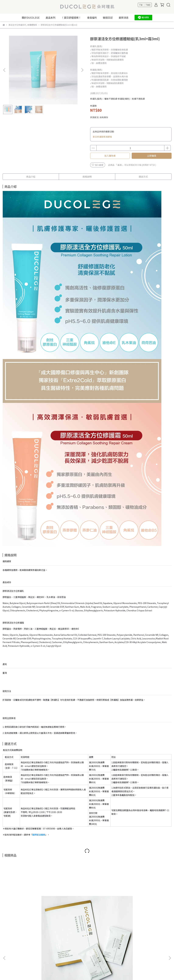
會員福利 (92, 18)
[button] (82, 70)
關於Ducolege (10, 942)
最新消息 (124, 18)
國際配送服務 (39, 835)
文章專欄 (7, 956)
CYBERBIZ (75, 972)
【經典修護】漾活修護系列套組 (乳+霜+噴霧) (149, 909)
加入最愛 (98, 165)
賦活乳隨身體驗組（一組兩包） (25, 908)
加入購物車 (110, 156)
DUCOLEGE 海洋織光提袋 (67, 908)
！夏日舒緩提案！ (71, 18)
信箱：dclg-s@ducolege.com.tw (78, 956)
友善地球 (7, 946)
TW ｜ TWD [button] (145, 5)
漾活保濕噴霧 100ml (108, 908)
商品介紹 (31, 177)
